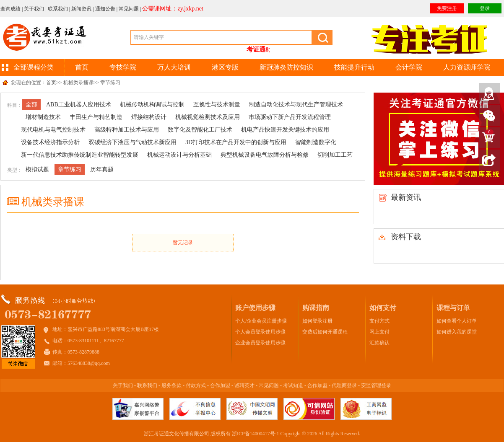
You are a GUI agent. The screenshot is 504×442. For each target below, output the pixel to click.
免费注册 (447, 8)
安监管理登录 (376, 385)
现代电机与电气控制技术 (53, 130)
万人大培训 (174, 67)
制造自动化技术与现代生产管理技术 (296, 105)
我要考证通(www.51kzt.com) (44, 38)
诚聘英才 (244, 385)
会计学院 (409, 67)
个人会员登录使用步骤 (260, 332)
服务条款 (171, 385)
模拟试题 (37, 169)
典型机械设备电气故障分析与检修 (265, 155)
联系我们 (58, 9)
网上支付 (379, 332)
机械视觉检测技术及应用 (208, 117)
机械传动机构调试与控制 (152, 105)
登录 (485, 8)
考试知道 (293, 385)
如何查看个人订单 (457, 321)
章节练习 (70, 169)
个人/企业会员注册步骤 (261, 321)
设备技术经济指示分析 (50, 142)
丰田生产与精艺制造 (96, 117)
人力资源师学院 (467, 67)
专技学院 (123, 67)
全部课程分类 (34, 67)
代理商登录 (344, 385)
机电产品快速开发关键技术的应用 (285, 130)
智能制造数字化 (316, 142)
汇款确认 (379, 343)
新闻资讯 (81, 9)
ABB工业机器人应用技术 (79, 105)
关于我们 (34, 9)
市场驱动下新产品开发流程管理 (290, 117)
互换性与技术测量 (217, 105)
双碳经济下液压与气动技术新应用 (132, 142)
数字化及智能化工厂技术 (200, 130)
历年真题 (102, 169)
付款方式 (196, 385)
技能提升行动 (354, 67)
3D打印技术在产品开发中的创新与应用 (236, 142)
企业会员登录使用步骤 (260, 343)
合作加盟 (220, 385)
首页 (82, 67)
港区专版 (225, 67)
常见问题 (129, 9)
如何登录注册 (317, 321)
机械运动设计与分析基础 (179, 155)
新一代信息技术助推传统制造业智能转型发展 (80, 155)
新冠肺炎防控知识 (286, 67)
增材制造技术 (43, 117)
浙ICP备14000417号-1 (256, 434)
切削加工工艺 (335, 155)
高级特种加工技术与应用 (127, 130)
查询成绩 (10, 9)
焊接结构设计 (149, 117)
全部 (31, 105)
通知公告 (105, 9)
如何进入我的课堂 (457, 332)
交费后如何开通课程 (325, 332)
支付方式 (379, 321)
